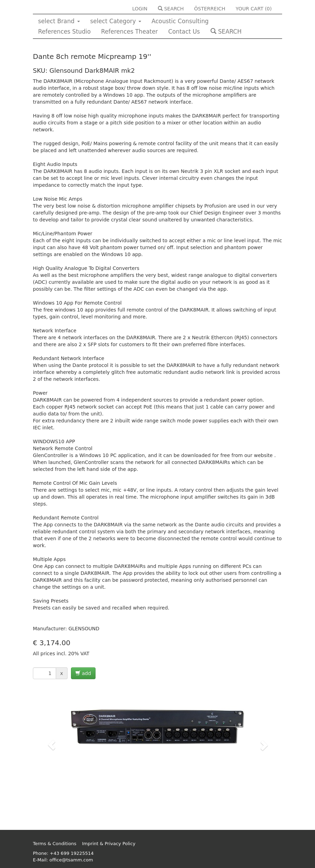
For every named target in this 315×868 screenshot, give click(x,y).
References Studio (64, 32)
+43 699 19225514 (72, 853)
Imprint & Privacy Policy (109, 844)
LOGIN (140, 9)
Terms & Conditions (55, 844)
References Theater (129, 32)
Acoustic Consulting (180, 21)
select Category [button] (116, 21)
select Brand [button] (59, 21)
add (83, 673)
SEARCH (171, 9)
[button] (52, 745)
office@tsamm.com (71, 860)
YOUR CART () (254, 9)
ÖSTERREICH (210, 9)
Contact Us (184, 32)
